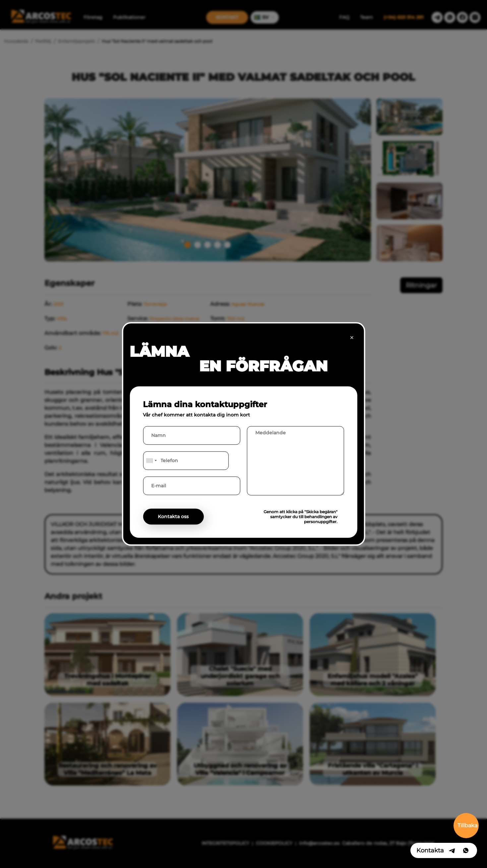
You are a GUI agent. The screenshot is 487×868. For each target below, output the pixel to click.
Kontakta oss (173, 517)
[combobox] (151, 461)
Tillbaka (467, 825)
